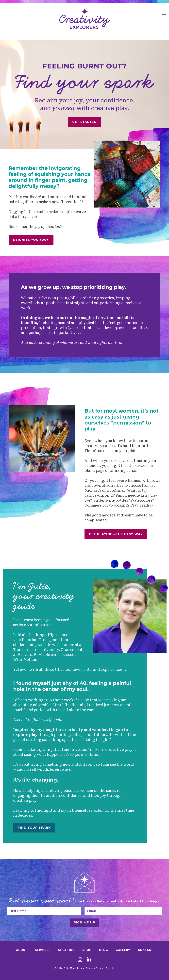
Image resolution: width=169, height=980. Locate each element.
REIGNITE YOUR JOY (31, 240)
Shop (87, 950)
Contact (145, 950)
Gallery (123, 950)
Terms (80, 968)
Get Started (84, 122)
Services (43, 950)
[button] (164, 16)
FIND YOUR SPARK (34, 828)
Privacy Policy (94, 968)
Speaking (66, 950)
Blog (104, 950)
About (22, 950)
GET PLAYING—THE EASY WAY (116, 534)
